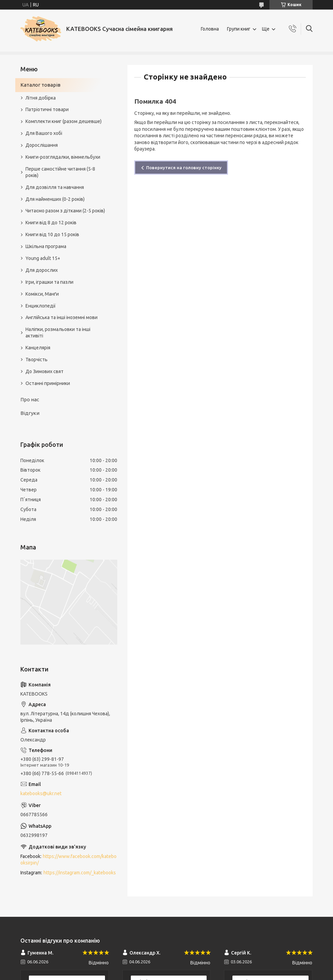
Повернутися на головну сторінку (184, 168)
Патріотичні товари (47, 109)
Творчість (37, 360)
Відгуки (30, 413)
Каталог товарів (40, 85)
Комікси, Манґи (42, 294)
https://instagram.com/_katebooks (80, 873)
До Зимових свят (45, 371)
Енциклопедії (41, 306)
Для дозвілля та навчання (55, 187)
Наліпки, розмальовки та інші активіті (58, 332)
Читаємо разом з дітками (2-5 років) (65, 211)
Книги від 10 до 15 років (52, 234)
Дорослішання (42, 145)
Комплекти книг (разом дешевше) (64, 121)
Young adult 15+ (43, 258)
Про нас (30, 399)
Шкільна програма (46, 246)
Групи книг (239, 29)
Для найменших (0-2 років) (55, 199)
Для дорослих (42, 270)
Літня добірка (41, 98)
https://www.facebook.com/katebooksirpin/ (68, 860)
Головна (210, 29)
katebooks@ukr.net (41, 793)
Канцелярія (38, 348)
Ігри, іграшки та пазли (49, 282)
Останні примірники (48, 383)
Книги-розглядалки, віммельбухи (63, 157)
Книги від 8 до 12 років (51, 223)
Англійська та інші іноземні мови (62, 317)
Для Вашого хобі (44, 133)
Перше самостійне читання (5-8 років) (60, 172)
